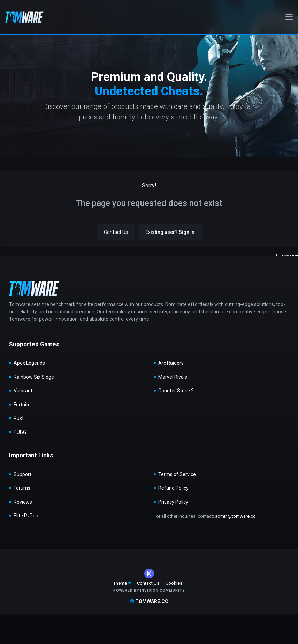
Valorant (23, 391)
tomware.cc (149, 601)
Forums (22, 488)
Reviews (23, 502)
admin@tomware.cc (235, 516)
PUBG (20, 432)
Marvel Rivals (173, 377)
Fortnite (22, 405)
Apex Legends (29, 363)
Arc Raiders (171, 363)
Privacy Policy (173, 502)
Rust (19, 418)
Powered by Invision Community (149, 590)
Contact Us (116, 232)
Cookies (174, 583)
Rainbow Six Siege (34, 377)
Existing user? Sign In (170, 232)
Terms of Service (177, 474)
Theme (122, 583)
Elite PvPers (27, 516)
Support (22, 474)
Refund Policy (173, 488)
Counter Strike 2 (176, 391)
